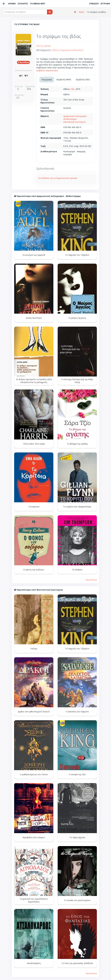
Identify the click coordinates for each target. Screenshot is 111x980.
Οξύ (72, 89)
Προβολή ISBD (83, 79)
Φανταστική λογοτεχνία (74, 122)
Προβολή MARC (64, 79)
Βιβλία (82, 12)
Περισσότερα (91, 580)
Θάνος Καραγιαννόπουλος (68, 50)
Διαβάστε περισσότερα (47, 70)
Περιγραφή (47, 79)
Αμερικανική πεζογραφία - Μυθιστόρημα (76, 118)
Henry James (44, 46)
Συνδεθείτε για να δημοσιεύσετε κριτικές (58, 178)
